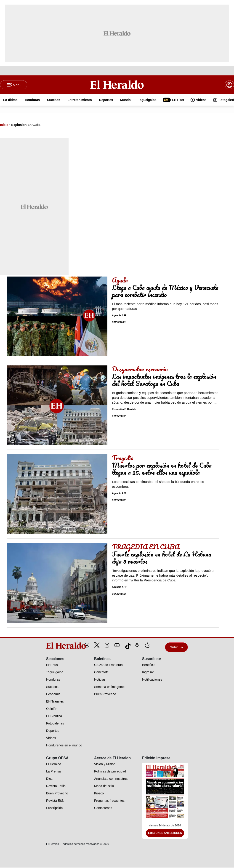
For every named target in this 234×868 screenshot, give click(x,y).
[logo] (56, 646)
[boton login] (229, 85)
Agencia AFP (119, 316)
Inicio (4, 125)
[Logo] (117, 85)
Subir (176, 648)
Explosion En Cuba (26, 125)
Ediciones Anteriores (165, 833)
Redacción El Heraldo (124, 410)
